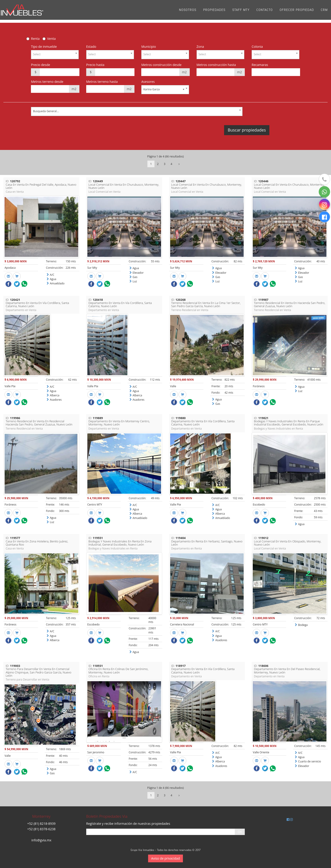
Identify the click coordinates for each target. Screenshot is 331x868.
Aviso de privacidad (166, 858)
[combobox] (55, 55)
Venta (51, 39)
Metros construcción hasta (216, 65)
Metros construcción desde (161, 65)
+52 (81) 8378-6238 (41, 829)
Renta (35, 39)
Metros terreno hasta (102, 82)
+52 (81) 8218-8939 (41, 824)
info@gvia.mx (41, 840)
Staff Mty (241, 11)
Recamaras (260, 65)
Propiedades (214, 11)
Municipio (149, 47)
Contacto (265, 11)
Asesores (148, 82)
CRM (324, 11)
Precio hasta (95, 65)
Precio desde (40, 65)
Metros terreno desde (47, 82)
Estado (91, 47)
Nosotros (188, 11)
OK (240, 832)
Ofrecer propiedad (297, 11)
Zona (200, 47)
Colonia (257, 47)
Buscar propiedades (247, 130)
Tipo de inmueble (44, 47)
